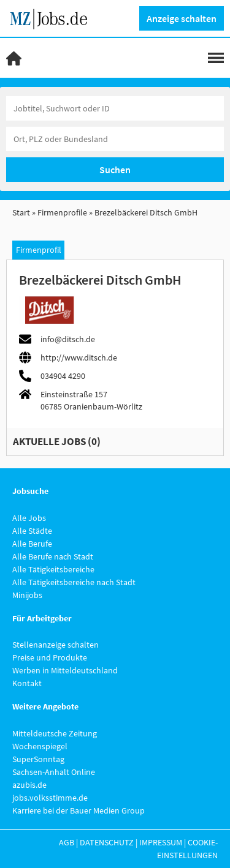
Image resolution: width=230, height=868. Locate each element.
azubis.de (29, 785)
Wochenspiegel (40, 746)
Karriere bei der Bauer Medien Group (79, 810)
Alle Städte (32, 531)
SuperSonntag (38, 759)
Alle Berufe (32, 544)
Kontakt (27, 683)
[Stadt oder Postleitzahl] (115, 139)
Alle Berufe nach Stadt (53, 556)
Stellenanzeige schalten (56, 645)
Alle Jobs (29, 518)
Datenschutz (107, 842)
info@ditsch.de (68, 339)
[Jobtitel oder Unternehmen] (115, 108)
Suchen (115, 170)
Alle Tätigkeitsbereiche (53, 569)
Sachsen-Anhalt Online (54, 772)
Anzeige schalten (182, 18)
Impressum (161, 842)
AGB (67, 842)
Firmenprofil (39, 250)
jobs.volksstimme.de (50, 798)
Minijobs (27, 595)
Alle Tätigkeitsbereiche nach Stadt (74, 582)
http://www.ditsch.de (79, 357)
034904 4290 (63, 376)
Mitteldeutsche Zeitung (55, 733)
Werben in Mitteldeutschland (65, 670)
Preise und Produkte (50, 657)
